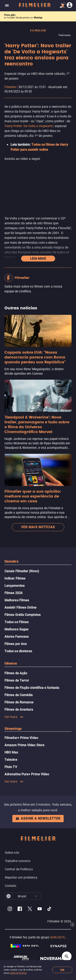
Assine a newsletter (38, 818)
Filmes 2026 (13, 593)
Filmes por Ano (16, 644)
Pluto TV (11, 767)
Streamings (13, 729)
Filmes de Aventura (19, 710)
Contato (11, 886)
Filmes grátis (10, 15)
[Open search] (67, 956)
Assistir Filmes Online (20, 607)
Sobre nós (12, 852)
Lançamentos (14, 586)
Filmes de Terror (17, 680)
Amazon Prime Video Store (24, 745)
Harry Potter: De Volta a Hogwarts (29, 126)
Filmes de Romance (19, 702)
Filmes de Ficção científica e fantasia (32, 688)
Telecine (11, 760)
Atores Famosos (17, 637)
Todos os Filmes (17, 622)
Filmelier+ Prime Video (21, 738)
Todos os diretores (18, 651)
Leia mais (38, 259)
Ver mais (14, 717)
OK (62, 970)
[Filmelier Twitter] (30, 909)
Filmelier (10, 87)
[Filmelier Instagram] (10, 909)
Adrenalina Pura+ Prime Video (27, 774)
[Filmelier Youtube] (40, 909)
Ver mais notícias (38, 527)
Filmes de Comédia (19, 695)
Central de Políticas (18, 973)
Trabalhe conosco (18, 861)
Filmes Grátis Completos (22, 615)
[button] (36, 896)
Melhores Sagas (16, 629)
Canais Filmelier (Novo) (22, 571)
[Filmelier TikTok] (50, 909)
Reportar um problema (21, 877)
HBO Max (11, 752)
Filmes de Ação (16, 673)
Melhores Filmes (17, 600)
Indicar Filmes (15, 578)
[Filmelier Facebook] (20, 909)
